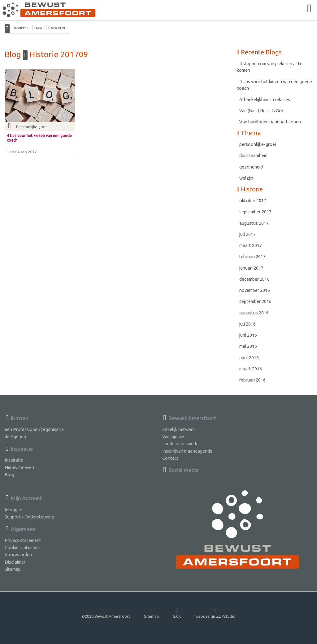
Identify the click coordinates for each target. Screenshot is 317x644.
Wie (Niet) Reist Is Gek (261, 111)
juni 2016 (248, 335)
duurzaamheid (253, 155)
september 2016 (255, 301)
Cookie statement (23, 547)
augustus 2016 (254, 313)
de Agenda (15, 436)
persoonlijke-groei (258, 144)
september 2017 (255, 212)
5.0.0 (177, 613)
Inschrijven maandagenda (187, 451)
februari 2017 (252, 256)
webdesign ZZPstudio (215, 613)
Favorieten (57, 28)
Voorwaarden (18, 554)
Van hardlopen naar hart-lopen (270, 122)
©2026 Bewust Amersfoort (106, 613)
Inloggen (13, 510)
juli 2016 (248, 324)
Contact (170, 458)
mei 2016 (248, 346)
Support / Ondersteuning (29, 517)
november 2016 (255, 290)
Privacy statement (23, 540)
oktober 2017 (253, 200)
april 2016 (249, 358)
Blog (38, 28)
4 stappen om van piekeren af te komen (270, 67)
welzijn (246, 178)
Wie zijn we (173, 436)
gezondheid (251, 167)
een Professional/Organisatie (34, 429)
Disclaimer (15, 562)
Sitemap (13, 569)
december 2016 (254, 279)
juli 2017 (248, 234)
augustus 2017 (254, 223)
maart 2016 (251, 369)
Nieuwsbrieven (19, 467)
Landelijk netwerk (180, 444)
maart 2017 (251, 245)
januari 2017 (251, 268)
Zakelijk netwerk (178, 429)
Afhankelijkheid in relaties (265, 99)
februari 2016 (252, 380)
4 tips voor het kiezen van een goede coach (274, 85)
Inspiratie (21, 28)
